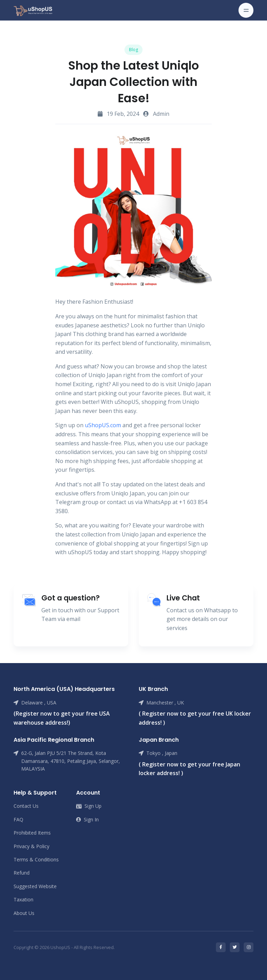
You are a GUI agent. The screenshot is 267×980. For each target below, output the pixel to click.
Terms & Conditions (36, 859)
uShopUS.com (103, 425)
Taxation (23, 899)
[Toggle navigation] (246, 10)
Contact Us (26, 806)
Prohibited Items (32, 833)
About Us (24, 913)
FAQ (18, 819)
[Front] (33, 10)
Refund (22, 873)
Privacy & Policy (31, 846)
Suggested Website (35, 886)
